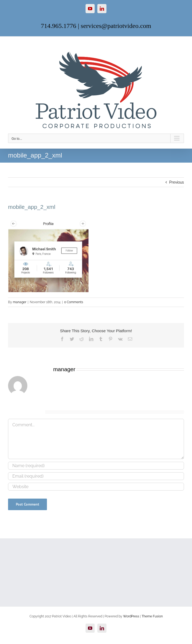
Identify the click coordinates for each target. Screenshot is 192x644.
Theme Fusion (152, 616)
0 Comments (74, 302)
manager (20, 302)
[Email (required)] (96, 476)
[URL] (96, 487)
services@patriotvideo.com (116, 26)
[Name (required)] (96, 466)
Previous (177, 182)
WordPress (131, 616)
